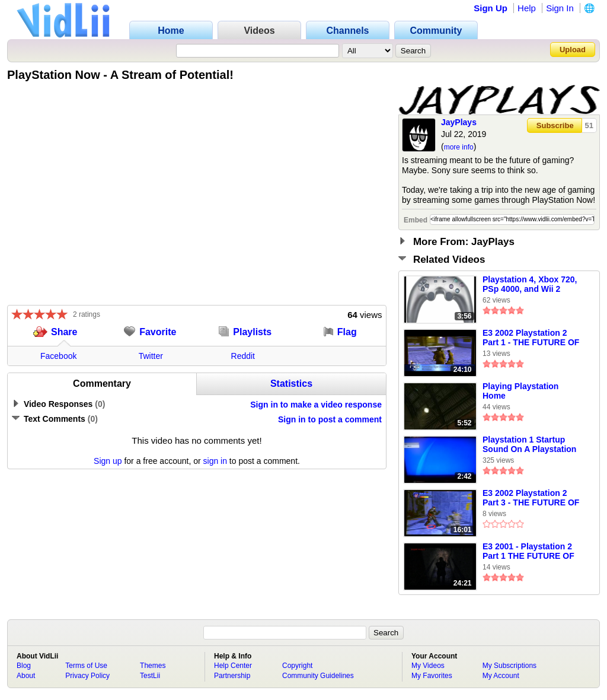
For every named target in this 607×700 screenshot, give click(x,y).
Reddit (243, 356)
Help (527, 8)
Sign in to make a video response (316, 405)
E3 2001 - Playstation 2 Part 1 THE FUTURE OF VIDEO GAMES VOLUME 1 (531, 552)
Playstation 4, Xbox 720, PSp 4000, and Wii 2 (530, 284)
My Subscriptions (509, 666)
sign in (215, 461)
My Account (501, 676)
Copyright (297, 666)
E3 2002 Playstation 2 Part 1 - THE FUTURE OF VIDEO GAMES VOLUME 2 (531, 338)
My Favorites (432, 676)
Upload (573, 50)
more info (459, 147)
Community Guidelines (318, 676)
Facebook (58, 356)
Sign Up (491, 8)
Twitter (151, 356)
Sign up (108, 461)
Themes (153, 666)
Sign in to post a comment (330, 419)
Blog (24, 666)
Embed (416, 220)
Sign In (560, 8)
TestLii (150, 676)
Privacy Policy (87, 676)
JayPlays (459, 122)
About (26, 676)
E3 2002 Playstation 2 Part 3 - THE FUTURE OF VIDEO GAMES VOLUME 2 (531, 498)
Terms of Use (86, 666)
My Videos (428, 666)
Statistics (291, 384)
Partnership (232, 676)
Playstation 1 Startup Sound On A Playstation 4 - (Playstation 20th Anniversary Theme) (529, 445)
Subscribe (555, 125)
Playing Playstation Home (520, 391)
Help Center (233, 666)
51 (589, 125)
